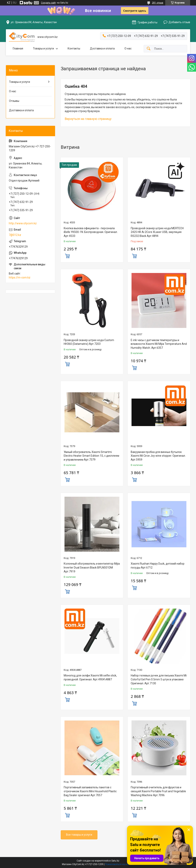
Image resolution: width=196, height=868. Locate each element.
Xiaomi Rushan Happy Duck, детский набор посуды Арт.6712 (158, 566)
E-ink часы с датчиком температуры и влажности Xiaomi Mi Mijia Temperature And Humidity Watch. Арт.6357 (159, 344)
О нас (128, 48)
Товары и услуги (43, 48)
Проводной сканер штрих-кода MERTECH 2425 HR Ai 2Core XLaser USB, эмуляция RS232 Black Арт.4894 (157, 232)
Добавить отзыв (179, 22)
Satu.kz (115, 861)
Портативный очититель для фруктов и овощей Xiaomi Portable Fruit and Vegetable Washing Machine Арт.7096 (158, 791)
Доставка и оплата (102, 48)
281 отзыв (158, 3)
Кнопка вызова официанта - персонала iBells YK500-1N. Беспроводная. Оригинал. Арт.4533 (91, 232)
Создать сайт (48, 3)
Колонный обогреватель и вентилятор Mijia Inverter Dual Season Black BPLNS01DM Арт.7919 (92, 567)
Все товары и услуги (79, 835)
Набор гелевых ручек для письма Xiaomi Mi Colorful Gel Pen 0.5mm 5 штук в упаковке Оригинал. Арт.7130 (159, 679)
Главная (18, 48)
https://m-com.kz (20, 277)
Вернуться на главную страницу (88, 119)
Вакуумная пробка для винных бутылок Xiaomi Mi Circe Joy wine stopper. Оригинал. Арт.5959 (158, 456)
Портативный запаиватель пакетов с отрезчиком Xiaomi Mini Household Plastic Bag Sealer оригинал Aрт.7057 (90, 791)
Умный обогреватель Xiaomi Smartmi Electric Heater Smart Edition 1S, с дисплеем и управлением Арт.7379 (91, 456)
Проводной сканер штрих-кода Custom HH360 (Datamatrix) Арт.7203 (89, 342)
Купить (67, 256)
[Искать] (149, 49)
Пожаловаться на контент (120, 864)
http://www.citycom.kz (23, 223)
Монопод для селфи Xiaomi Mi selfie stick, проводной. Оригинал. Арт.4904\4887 (90, 677)
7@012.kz (15, 235)
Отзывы (14, 101)
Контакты (74, 48)
